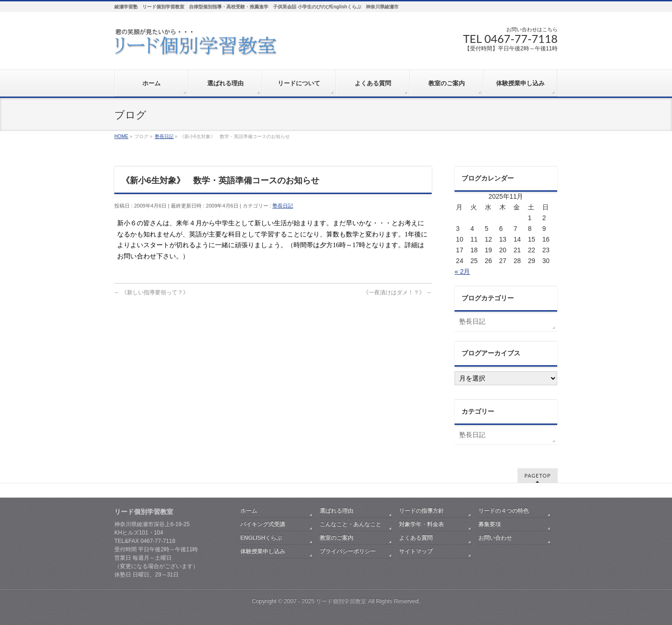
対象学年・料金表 (421, 524)
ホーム (249, 511)
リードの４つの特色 (504, 511)
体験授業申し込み (263, 551)
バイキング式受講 (263, 524)
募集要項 (490, 524)
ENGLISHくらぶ (261, 538)
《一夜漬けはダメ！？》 (397, 292)
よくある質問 (416, 538)
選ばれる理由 (336, 511)
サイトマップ (416, 551)
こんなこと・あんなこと (350, 524)
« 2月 (462, 271)
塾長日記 (283, 206)
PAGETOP (538, 476)
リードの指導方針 (421, 511)
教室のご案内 (336, 538)
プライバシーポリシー (348, 551)
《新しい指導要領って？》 (151, 292)
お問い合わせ (495, 538)
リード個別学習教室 (341, 601)
